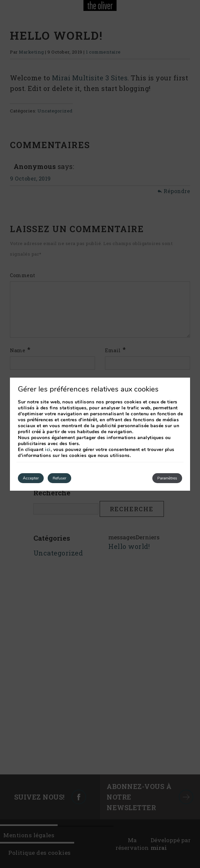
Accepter (31, 478)
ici (48, 450)
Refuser (59, 478)
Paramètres (167, 478)
